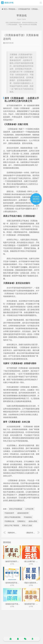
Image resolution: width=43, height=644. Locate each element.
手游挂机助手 (9, 513)
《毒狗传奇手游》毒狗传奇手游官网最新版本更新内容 (11, 533)
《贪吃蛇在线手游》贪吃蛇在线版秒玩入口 (19, 583)
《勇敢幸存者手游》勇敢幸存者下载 (32, 533)
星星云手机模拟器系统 (12, 517)
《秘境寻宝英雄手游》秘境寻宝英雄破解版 (19, 561)
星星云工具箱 (27, 525)
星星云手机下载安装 (12, 525)
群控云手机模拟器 (16, 509)
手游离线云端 (9, 521)
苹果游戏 (12, 9)
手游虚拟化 (28, 517)
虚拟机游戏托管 (23, 513)
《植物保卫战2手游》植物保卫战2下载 (18, 604)
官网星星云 (21, 521)
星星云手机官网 (7, 3)
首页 (5, 9)
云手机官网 (29, 509)
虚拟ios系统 (33, 521)
